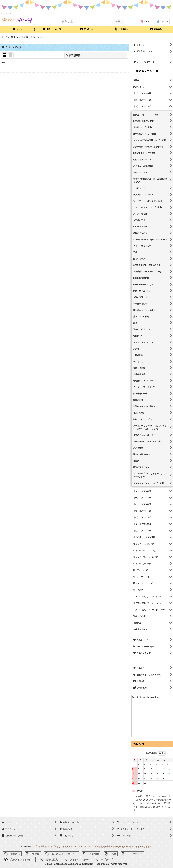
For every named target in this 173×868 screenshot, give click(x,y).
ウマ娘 (36, 854)
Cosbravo (26, 847)
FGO (113, 854)
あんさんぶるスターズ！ (64, 854)
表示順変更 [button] (73, 55)
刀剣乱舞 (94, 854)
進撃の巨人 (52, 860)
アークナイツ (135, 854)
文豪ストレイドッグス (22, 860)
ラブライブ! (107, 860)
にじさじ (15, 854)
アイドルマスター (79, 860)
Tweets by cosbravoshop (145, 697)
